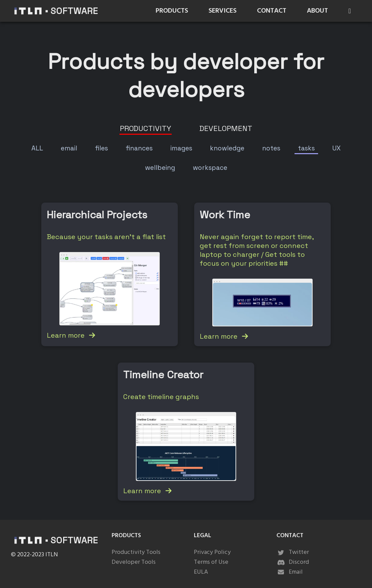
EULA (201, 572)
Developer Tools (134, 562)
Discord (293, 562)
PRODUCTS (172, 11)
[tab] (146, 128)
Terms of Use (211, 562)
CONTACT (272, 11)
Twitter (293, 552)
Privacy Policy (212, 552)
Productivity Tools (136, 552)
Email (290, 572)
